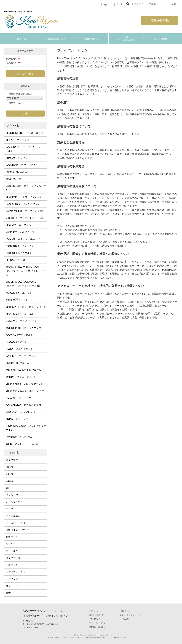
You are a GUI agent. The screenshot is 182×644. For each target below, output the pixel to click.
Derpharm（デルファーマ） (21, 232)
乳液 (8, 488)
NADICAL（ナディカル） (19, 335)
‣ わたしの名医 (124, 619)
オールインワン (14, 502)
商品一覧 (22, 39)
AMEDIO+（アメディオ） (20, 398)
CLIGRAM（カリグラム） (20, 225)
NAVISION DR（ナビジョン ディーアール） (26, 149)
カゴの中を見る (25, 74)
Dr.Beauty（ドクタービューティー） (26, 307)
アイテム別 (13, 452)
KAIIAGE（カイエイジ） (19, 293)
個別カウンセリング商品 (126, 39)
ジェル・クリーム (16, 495)
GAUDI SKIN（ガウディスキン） (23, 165)
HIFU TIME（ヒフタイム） (20, 314)
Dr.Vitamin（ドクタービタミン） (24, 197)
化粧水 (9, 474)
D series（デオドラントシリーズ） (25, 218)
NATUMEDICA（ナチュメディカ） (25, 405)
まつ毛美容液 (13, 516)
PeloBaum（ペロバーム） (20, 437)
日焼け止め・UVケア (17, 530)
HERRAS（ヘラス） (17, 260)
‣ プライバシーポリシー (98, 623)
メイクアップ (13, 558)
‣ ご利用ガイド (94, 619)
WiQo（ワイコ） (15, 179)
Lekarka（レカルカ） (18, 172)
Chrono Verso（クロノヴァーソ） (25, 384)
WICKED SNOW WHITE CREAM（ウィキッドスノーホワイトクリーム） (26, 271)
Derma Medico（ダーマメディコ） (25, 211)
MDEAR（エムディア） (19, 140)
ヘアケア (11, 544)
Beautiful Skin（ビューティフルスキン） (26, 188)
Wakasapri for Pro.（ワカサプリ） (25, 328)
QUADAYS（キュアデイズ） (21, 321)
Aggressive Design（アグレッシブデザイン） (26, 428)
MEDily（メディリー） (18, 419)
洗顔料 (9, 467)
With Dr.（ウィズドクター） (21, 377)
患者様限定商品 (91, 39)
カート (120, 4)
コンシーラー (13, 586)
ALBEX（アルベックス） (19, 349)
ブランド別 (13, 125)
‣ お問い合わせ (124, 611)
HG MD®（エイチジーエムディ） (24, 239)
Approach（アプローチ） (20, 246)
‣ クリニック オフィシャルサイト (132, 615)
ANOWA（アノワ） (16, 342)
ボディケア (12, 579)
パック (9, 509)
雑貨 (8, 593)
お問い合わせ (161, 39)
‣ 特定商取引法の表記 (97, 627)
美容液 (9, 481)
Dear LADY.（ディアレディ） (22, 412)
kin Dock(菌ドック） (17, 300)
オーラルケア (13, 551)
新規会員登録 (159, 21)
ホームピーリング (16, 523)
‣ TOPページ (93, 611)
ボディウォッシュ (16, 572)
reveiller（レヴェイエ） (19, 363)
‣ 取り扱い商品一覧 (96, 615)
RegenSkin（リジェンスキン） (23, 204)
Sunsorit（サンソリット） (20, 158)
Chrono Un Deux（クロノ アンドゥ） (26, 391)
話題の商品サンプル (56, 39)
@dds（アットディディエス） (23, 444)
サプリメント (13, 537)
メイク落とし (13, 460)
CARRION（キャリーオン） (21, 356)
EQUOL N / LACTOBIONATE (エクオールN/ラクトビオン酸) (23, 284)
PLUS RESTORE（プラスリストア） (26, 133)
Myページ (108, 4)
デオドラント (13, 565)
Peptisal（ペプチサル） (19, 253)
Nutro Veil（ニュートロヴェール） (25, 370)
